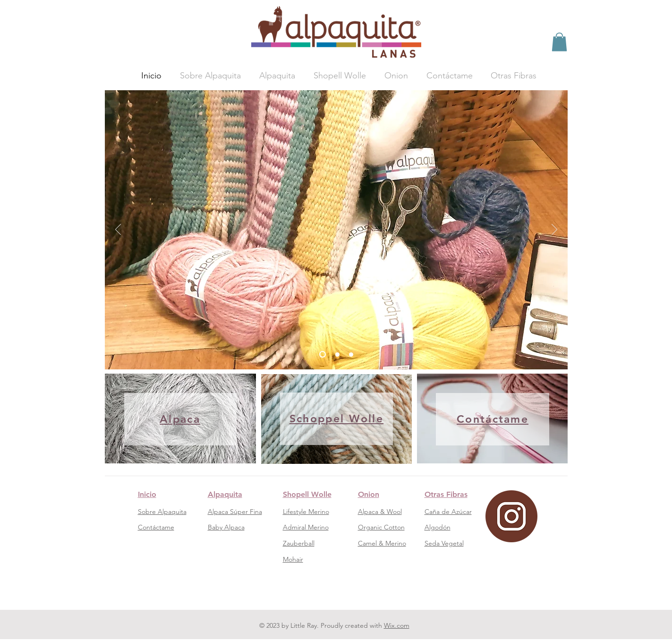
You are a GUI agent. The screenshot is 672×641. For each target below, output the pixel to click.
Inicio (147, 494)
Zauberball (299, 543)
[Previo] (118, 230)
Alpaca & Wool (380, 512)
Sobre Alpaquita (162, 512)
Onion (369, 494)
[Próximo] (554, 230)
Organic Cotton (381, 527)
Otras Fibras (446, 494)
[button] (559, 42)
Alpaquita (225, 494)
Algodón (438, 527)
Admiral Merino (306, 527)
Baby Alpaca (226, 527)
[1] (323, 354)
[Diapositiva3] (351, 355)
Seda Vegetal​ (444, 543)
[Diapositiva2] (337, 355)
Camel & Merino (382, 543)
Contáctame (156, 527)
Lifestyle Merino (306, 512)
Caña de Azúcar (448, 512)
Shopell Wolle (307, 494)
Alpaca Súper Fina (235, 512)
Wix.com (397, 625)
